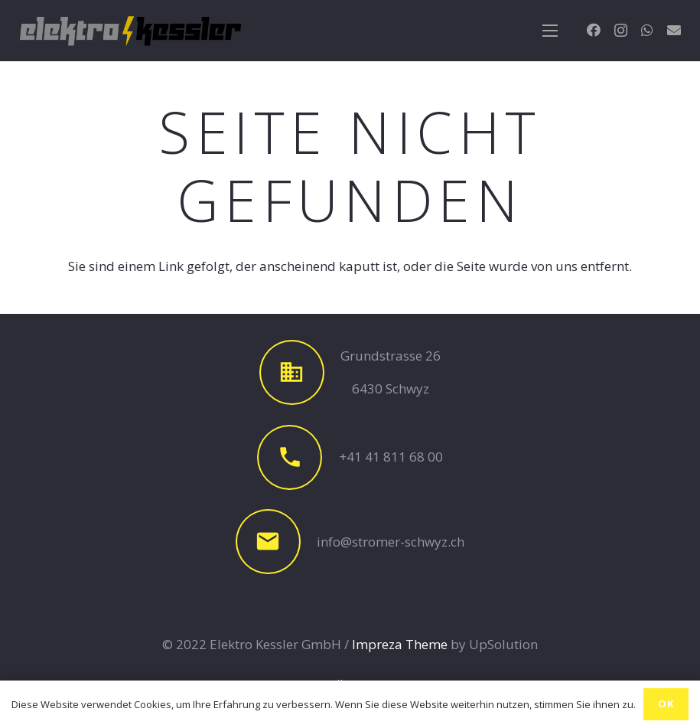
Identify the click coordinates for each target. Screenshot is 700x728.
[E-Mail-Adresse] (674, 30)
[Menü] (550, 31)
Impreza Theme (400, 644)
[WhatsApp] (647, 30)
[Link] (130, 31)
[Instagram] (621, 31)
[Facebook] (594, 30)
